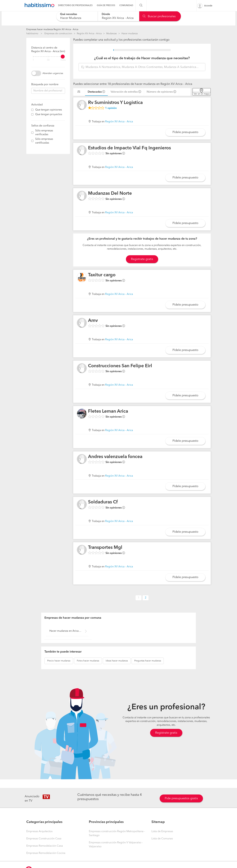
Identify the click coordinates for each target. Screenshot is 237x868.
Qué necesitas (69, 14)
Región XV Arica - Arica (89, 34)
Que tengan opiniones (49, 110)
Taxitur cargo (102, 275)
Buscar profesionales (159, 16)
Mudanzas (112, 34)
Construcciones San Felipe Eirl (120, 366)
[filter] (48, 57)
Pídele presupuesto (185, 132)
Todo (63, 60)
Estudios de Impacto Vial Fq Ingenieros (129, 148)
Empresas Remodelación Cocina (46, 853)
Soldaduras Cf (103, 502)
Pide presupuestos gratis (181, 798)
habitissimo (32, 34)
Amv (93, 321)
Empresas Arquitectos (39, 831)
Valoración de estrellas (124, 92)
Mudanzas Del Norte (110, 194)
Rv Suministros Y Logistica (115, 103)
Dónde (106, 14)
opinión (111, 108)
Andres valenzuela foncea (115, 457)
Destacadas (95, 92)
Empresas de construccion (58, 34)
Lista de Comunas (162, 839)
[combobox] (77, 16)
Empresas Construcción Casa (44, 839)
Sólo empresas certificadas (44, 141)
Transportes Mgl (105, 548)
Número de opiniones (160, 92)
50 (48, 60)
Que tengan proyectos (49, 114)
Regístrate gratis (166, 733)
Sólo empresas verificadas (44, 133)
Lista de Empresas (162, 831)
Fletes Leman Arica (108, 411)
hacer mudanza (59, 661)
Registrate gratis (142, 259)
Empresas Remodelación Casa (45, 846)
